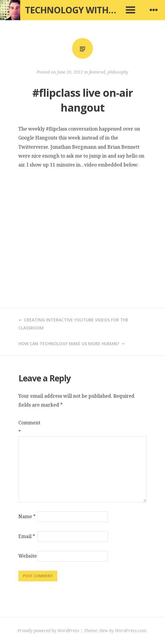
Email (27, 536)
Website (27, 556)
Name (27, 516)
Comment (27, 427)
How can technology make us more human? (69, 344)
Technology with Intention (92, 10)
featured (97, 72)
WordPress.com (131, 630)
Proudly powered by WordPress (48, 630)
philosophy (118, 72)
